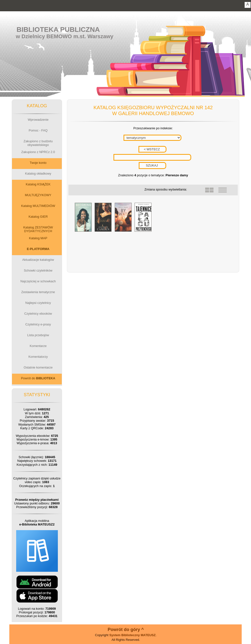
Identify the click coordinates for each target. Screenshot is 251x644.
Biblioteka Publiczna (58, 30)
